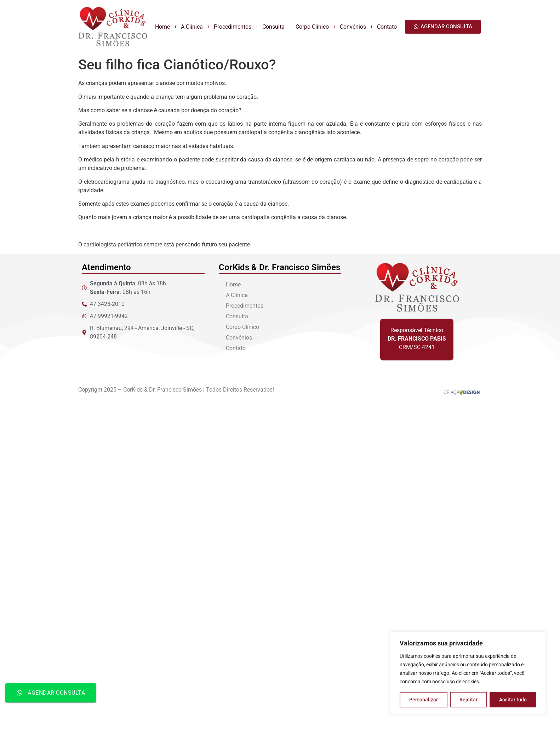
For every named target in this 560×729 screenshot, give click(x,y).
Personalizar (424, 700)
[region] (468, 673)
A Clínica (192, 27)
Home (162, 27)
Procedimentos (233, 27)
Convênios (353, 27)
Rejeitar (468, 700)
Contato (387, 27)
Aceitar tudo (513, 700)
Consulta (273, 27)
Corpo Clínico (312, 27)
